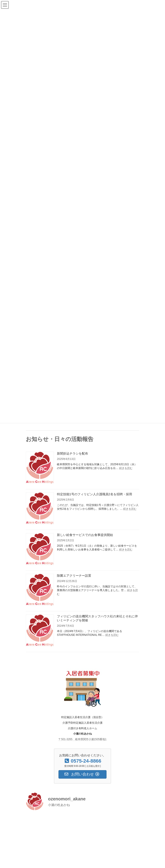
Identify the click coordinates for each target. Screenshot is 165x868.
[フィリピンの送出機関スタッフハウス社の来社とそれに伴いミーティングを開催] (40, 631)
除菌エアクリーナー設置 (74, 576)
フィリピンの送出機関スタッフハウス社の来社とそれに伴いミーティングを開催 (97, 618)
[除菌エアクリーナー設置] (40, 590)
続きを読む (126, 468)
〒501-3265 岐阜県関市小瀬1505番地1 (82, 739)
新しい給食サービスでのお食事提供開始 (85, 535)
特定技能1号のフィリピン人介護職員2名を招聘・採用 (95, 494)
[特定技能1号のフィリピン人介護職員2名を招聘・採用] (40, 509)
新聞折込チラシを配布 (72, 453)
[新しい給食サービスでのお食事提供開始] (40, 549)
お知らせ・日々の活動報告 (60, 439)
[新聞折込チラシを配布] (40, 468)
